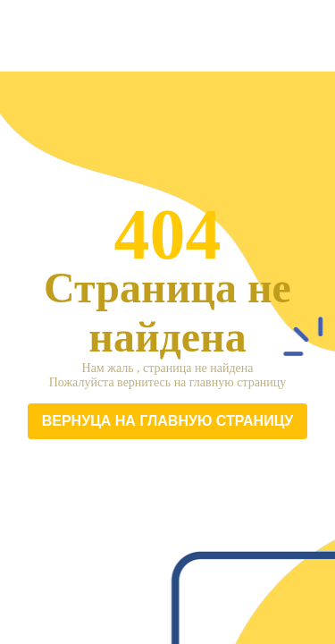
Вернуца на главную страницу (168, 421)
